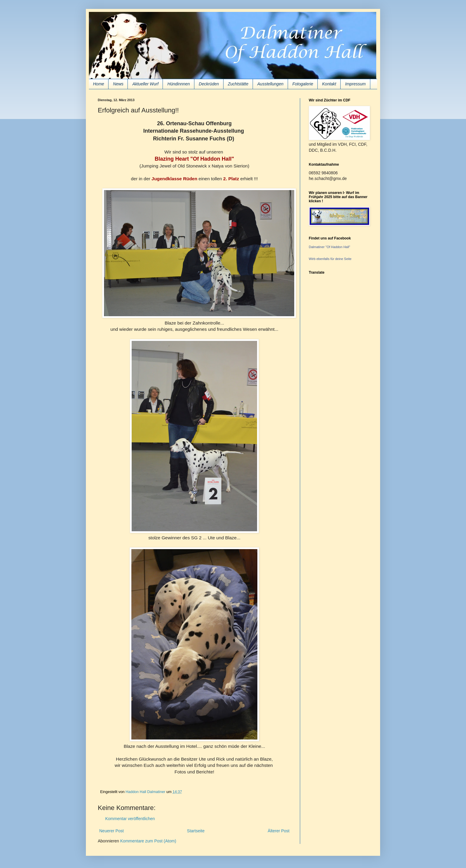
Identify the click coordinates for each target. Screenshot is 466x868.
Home (99, 84)
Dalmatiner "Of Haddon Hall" (329, 247)
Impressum (355, 84)
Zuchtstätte (238, 84)
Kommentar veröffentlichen (130, 819)
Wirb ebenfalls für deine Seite (330, 259)
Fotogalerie (303, 84)
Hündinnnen (179, 84)
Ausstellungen (270, 84)
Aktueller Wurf (145, 84)
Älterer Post (279, 831)
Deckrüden (209, 84)
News (118, 84)
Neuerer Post (111, 831)
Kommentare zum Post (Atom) (148, 841)
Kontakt (329, 84)
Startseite (196, 831)
